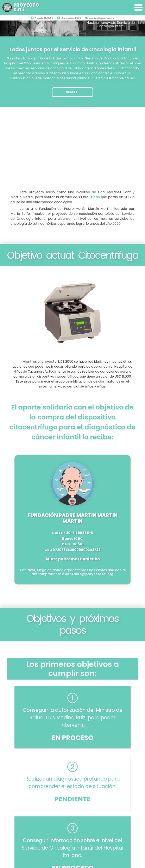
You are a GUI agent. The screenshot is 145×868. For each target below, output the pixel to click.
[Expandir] (138, 7)
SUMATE (72, 92)
